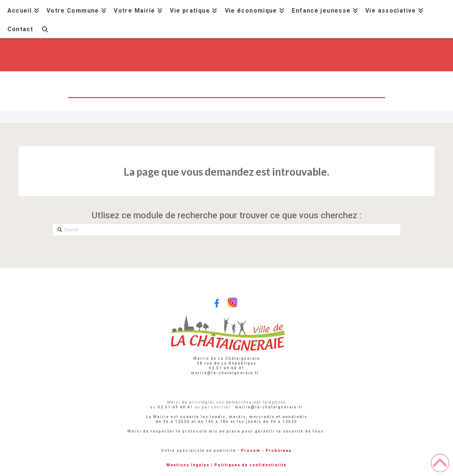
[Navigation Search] (45, 28)
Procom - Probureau (266, 451)
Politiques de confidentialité (250, 465)
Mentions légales (188, 465)
